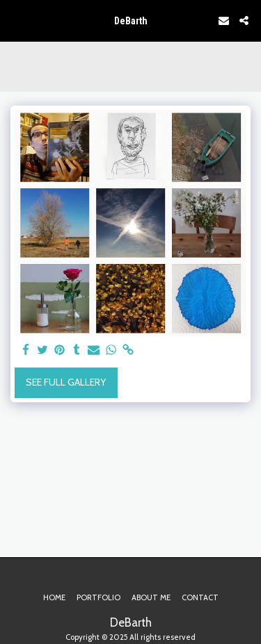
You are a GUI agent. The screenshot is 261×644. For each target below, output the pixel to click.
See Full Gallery (66, 382)
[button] (15, 20)
